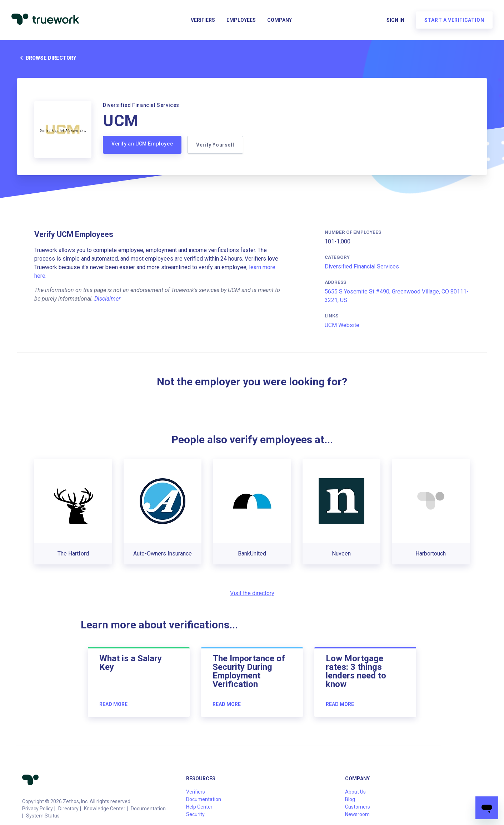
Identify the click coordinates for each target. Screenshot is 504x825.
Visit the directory (252, 593)
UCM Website (342, 325)
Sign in (395, 20)
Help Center (199, 807)
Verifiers (203, 20)
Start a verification (454, 20)
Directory (68, 809)
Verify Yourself (215, 145)
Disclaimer (107, 299)
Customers (358, 807)
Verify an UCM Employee (142, 144)
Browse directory (47, 58)
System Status (43, 816)
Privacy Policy (38, 809)
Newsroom (357, 814)
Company (280, 20)
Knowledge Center (105, 809)
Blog (350, 799)
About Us (355, 792)
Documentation (148, 809)
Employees (241, 20)
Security (195, 814)
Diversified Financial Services (362, 266)
